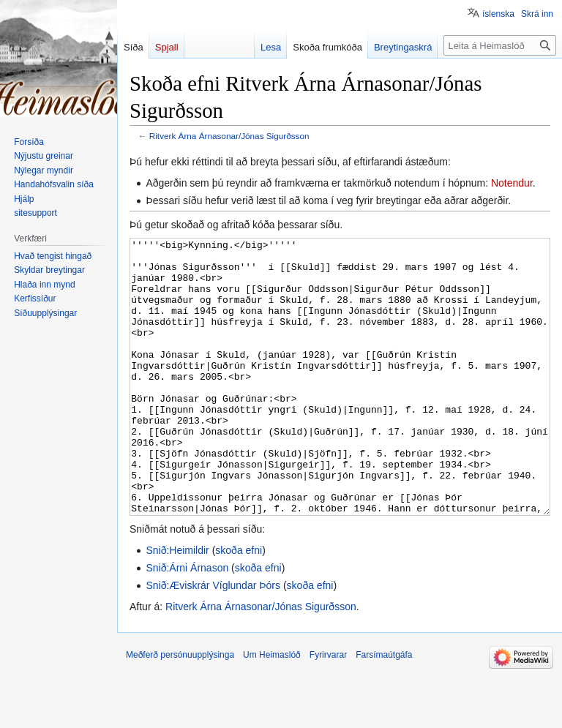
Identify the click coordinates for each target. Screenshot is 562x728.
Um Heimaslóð (272, 710)
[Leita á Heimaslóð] (500, 45)
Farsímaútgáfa (384, 710)
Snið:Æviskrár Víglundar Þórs (213, 640)
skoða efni (239, 605)
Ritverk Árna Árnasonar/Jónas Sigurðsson (229, 136)
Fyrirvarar (328, 710)
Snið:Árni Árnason (187, 623)
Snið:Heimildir (177, 605)
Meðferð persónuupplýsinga (180, 710)
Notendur (512, 183)
